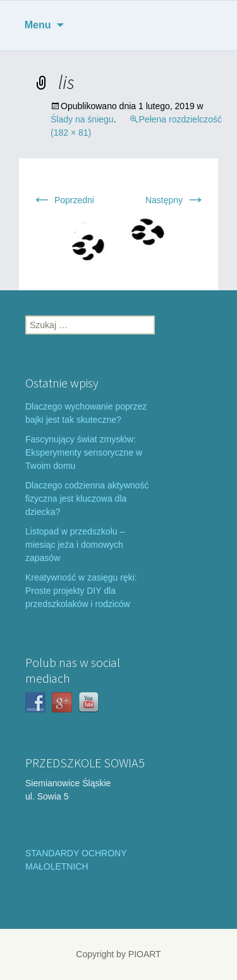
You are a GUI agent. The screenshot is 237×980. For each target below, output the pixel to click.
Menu (38, 25)
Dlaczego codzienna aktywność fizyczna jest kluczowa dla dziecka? (87, 499)
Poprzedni (63, 200)
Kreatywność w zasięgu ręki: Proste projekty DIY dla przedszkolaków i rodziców (81, 591)
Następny (175, 200)
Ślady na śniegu (82, 119)
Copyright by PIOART (118, 954)
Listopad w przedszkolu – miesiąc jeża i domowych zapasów (75, 545)
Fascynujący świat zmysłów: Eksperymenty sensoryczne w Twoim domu (84, 452)
